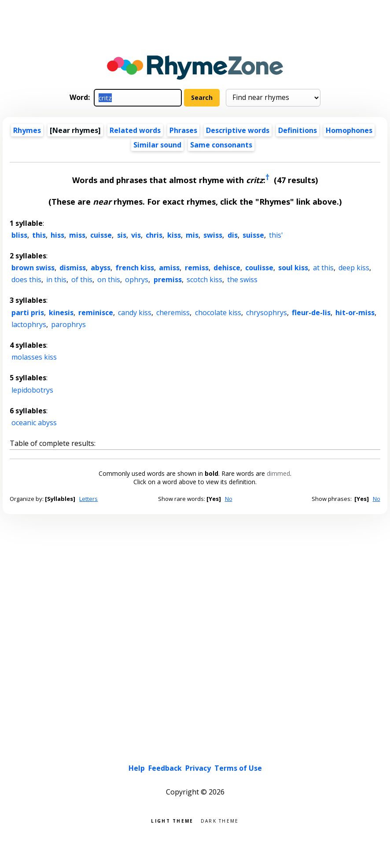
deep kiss (354, 268)
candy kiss (135, 313)
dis (233, 235)
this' (276, 235)
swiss (213, 235)
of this (82, 280)
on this (109, 280)
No (229, 499)
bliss (19, 235)
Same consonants (221, 145)
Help (137, 768)
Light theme (172, 820)
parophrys (68, 324)
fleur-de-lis (311, 313)
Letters (88, 499)
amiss (169, 268)
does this (26, 280)
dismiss (73, 268)
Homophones (349, 130)
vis (136, 235)
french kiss (135, 268)
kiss (174, 235)
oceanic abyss (34, 423)
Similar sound (157, 145)
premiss (168, 280)
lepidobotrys (32, 390)
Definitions (298, 130)
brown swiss (33, 268)
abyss (101, 268)
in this (56, 280)
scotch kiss (204, 280)
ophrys (137, 280)
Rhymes (27, 130)
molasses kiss (34, 357)
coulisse (259, 268)
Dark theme (220, 820)
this (39, 235)
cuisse (101, 235)
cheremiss (173, 313)
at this (323, 268)
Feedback (165, 768)
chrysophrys (267, 313)
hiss (57, 235)
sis (122, 235)
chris (154, 235)
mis (192, 235)
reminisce (96, 313)
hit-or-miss (355, 313)
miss (77, 235)
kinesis (61, 313)
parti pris (28, 313)
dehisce (227, 268)
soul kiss (293, 268)
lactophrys (29, 324)
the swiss (242, 280)
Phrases (183, 130)
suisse (253, 235)
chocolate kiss (218, 313)
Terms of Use (238, 768)
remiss (197, 268)
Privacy (198, 768)
